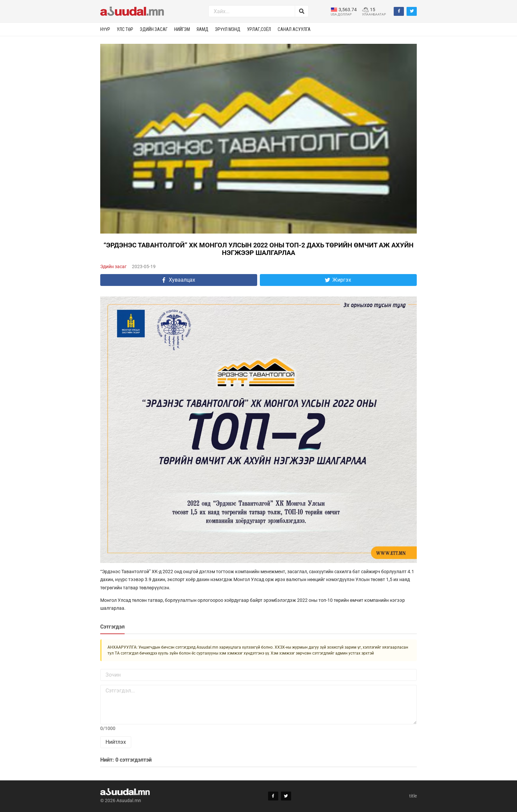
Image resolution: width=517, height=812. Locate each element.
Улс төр (125, 29)
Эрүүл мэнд (228, 29)
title (413, 796)
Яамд (202, 29)
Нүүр (105, 29)
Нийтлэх (116, 742)
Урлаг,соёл (259, 29)
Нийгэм (182, 29)
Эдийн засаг (154, 29)
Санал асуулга (294, 29)
